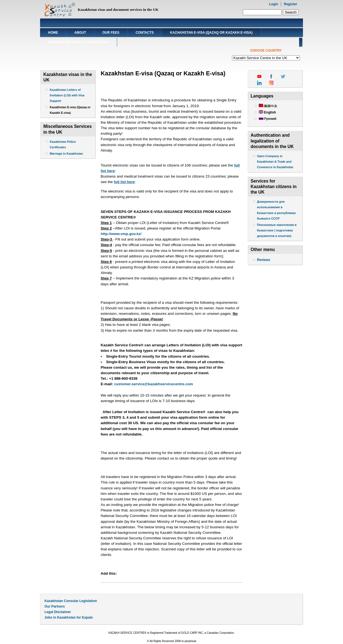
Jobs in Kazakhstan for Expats (69, 617)
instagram (271, 83)
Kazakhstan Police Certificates (78, 42)
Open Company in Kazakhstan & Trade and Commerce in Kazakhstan (275, 162)
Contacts (145, 33)
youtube (259, 76)
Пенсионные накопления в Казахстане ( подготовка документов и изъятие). (277, 230)
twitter (283, 76)
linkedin (259, 83)
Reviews (264, 260)
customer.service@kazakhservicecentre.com (154, 384)
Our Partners (55, 606)
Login (274, 4)
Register (291, 4)
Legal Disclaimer (58, 612)
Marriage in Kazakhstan (66, 154)
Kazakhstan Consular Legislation (71, 601)
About (80, 33)
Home (53, 33)
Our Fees (111, 33)
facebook (271, 76)
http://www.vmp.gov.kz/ (121, 234)
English (267, 112)
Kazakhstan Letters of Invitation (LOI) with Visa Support (67, 95)
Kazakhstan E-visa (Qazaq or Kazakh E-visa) (211, 33)
